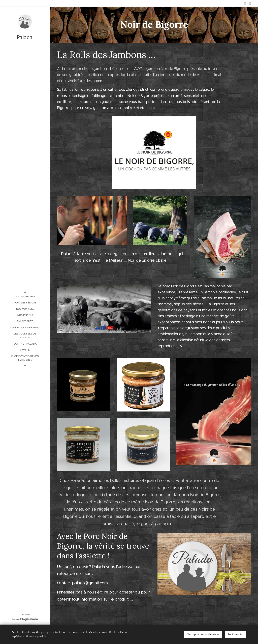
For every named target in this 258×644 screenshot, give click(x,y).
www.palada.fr (24, 624)
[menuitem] (25, 297)
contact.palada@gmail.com (82, 583)
